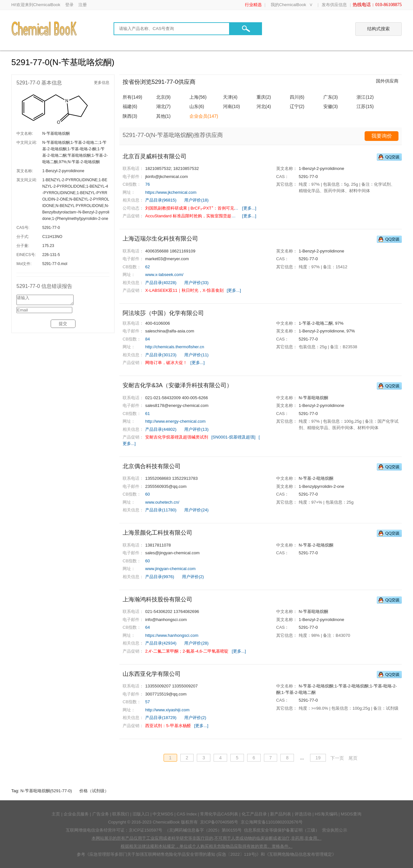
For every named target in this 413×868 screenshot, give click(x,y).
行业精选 (253, 5)
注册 (83, 5)
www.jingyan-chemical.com (170, 569)
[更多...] (249, 208)
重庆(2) (264, 97)
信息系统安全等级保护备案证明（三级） (282, 830)
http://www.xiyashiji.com (167, 710)
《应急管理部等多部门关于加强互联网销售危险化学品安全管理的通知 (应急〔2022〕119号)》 (173, 854)
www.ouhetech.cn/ (162, 502)
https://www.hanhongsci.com (172, 635)
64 (147, 627)
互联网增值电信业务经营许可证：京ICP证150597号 (114, 830)
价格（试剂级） (94, 791)
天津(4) (230, 97)
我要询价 (382, 136)
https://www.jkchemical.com (171, 192)
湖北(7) (163, 106)
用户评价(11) (196, 355)
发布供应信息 (334, 5)
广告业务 (101, 814)
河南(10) (232, 106)
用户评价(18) (196, 200)
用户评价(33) (196, 283)
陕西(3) (130, 116)
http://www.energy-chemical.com (175, 421)
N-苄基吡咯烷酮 (56, 133)
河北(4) (264, 106)
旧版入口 (141, 814)
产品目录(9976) (160, 577)
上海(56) (198, 97)
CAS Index (187, 814)
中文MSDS (163, 814)
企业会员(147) (204, 116)
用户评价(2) (193, 577)
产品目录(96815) (161, 200)
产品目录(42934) (161, 643)
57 (147, 702)
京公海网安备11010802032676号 (272, 822)
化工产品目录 (254, 814)
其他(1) (163, 116)
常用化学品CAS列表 (219, 814)
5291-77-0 (51, 228)
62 (147, 267)
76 (147, 184)
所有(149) (132, 97)
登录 (69, 5)
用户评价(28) (196, 643)
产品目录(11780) (161, 510)
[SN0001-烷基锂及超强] (233, 437)
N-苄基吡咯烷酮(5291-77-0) (46, 791)
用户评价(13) (196, 429)
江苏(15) (365, 106)
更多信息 (102, 83)
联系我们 (121, 814)
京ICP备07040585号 (219, 822)
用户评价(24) (196, 510)
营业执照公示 (335, 830)
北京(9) (163, 97)
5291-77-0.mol (55, 264)
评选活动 (303, 814)
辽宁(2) (297, 106)
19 (318, 758)
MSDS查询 (351, 814)
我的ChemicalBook (288, 5)
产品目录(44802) (161, 429)
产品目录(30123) (161, 355)
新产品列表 (281, 814)
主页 (56, 814)
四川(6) (297, 97)
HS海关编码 (326, 814)
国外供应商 (387, 81)
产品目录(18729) (161, 718)
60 (147, 494)
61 (147, 414)
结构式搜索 (378, 29)
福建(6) (130, 106)
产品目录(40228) (161, 283)
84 (147, 339)
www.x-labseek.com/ (164, 275)
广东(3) (331, 97)
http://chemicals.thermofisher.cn (175, 347)
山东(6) (197, 106)
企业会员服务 (76, 814)
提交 (63, 325)
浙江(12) (365, 97)
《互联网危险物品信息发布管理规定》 (301, 854)
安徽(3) (331, 106)
